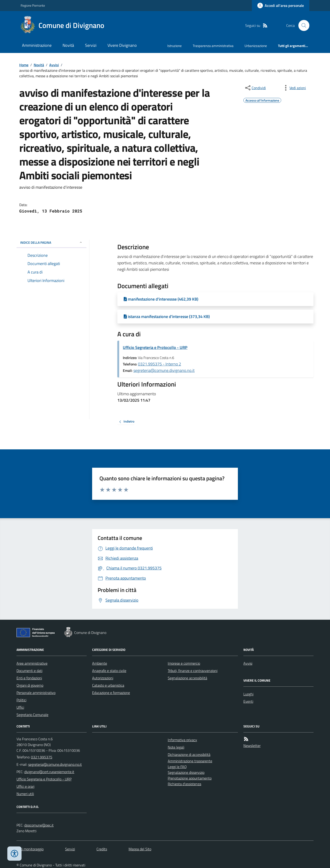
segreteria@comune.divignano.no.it (164, 370)
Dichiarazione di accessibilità (189, 755)
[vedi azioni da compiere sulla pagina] (294, 88)
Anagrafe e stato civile (109, 671)
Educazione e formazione (111, 693)
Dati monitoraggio (30, 849)
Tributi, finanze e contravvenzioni (193, 671)
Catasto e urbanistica (108, 685)
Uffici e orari (25, 786)
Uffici (20, 707)
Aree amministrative (32, 663)
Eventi (248, 701)
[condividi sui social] (255, 88)
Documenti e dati (29, 671)
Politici (21, 700)
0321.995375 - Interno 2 (159, 364)
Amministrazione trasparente (190, 761)
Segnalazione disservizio (186, 772)
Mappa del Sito (140, 849)
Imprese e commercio (184, 663)
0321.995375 (42, 757)
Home (24, 65)
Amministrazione (37, 45)
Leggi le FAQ (177, 767)
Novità (68, 45)
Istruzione (175, 46)
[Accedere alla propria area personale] (281, 6)
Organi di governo (30, 685)
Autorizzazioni (103, 678)
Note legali (176, 747)
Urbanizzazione (256, 46)
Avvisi (54, 65)
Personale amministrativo (36, 693)
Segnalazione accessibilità (187, 678)
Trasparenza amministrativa (213, 46)
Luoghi (248, 694)
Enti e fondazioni (29, 678)
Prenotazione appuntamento (190, 778)
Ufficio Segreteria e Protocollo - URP (155, 347)
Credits (102, 849)
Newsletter (252, 746)
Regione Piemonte (33, 5)
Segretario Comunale (32, 715)
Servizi (91, 45)
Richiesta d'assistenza (184, 784)
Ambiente (100, 663)
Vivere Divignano (122, 45)
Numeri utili (25, 794)
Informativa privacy (182, 740)
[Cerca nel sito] (302, 25)
